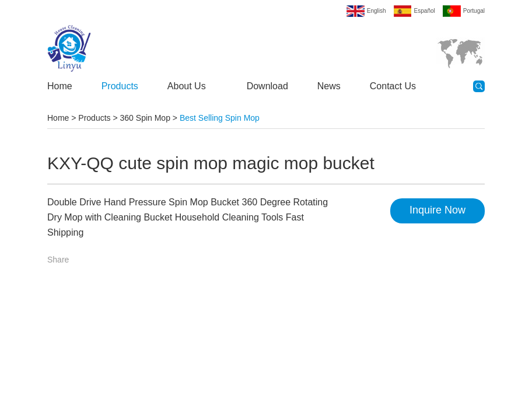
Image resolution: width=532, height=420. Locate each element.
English (377, 11)
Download (267, 86)
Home (60, 86)
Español (425, 11)
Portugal (474, 11)
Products (120, 86)
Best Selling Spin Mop (220, 118)
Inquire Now (437, 210)
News (329, 86)
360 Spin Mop (145, 118)
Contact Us (393, 86)
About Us (187, 86)
